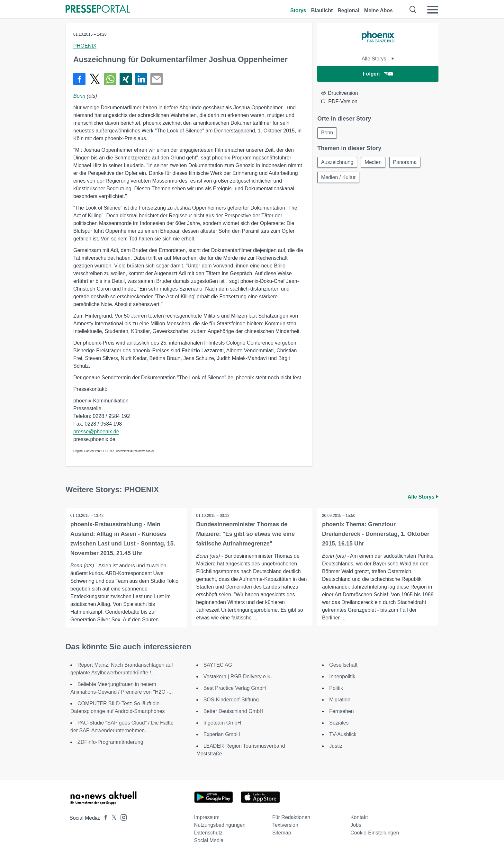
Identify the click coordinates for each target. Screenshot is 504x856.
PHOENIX (85, 46)
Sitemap (282, 833)
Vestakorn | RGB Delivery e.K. (238, 676)
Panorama (407, 163)
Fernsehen (342, 711)
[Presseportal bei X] (112, 818)
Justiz (336, 746)
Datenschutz (208, 833)
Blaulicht (322, 10)
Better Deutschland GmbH (234, 711)
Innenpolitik (342, 676)
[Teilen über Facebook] (79, 79)
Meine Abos (378, 10)
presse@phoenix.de (96, 432)
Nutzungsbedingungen (220, 825)
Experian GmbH (222, 734)
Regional (348, 10)
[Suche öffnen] (413, 10)
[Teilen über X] (95, 79)
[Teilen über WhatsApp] (110, 79)
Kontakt (359, 817)
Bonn (79, 96)
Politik (336, 688)
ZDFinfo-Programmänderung (110, 742)
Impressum (207, 817)
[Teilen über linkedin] (141, 79)
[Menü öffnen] (433, 10)
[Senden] (157, 79)
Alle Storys (378, 59)
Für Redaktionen (291, 817)
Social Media (209, 840)
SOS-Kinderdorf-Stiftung (231, 700)
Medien (374, 163)
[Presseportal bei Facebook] (104, 818)
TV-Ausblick (343, 734)
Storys (298, 10)
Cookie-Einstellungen (375, 833)
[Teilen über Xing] (126, 79)
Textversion (285, 825)
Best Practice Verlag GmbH (235, 688)
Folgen (378, 74)
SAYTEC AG (218, 665)
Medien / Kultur (339, 178)
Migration (340, 700)
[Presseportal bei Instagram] (122, 817)
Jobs (356, 825)
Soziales (339, 723)
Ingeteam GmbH (222, 723)
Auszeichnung (338, 163)
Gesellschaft (343, 665)
